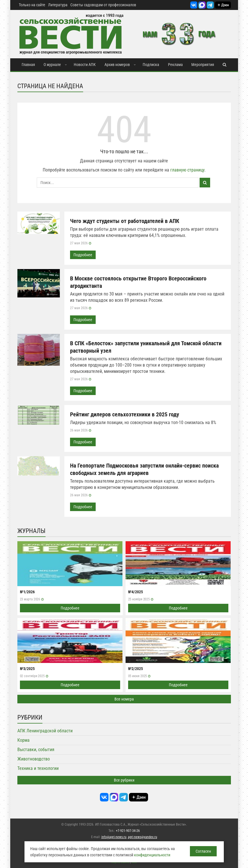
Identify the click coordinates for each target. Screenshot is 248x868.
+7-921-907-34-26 (128, 831)
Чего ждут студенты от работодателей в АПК (125, 221)
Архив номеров (117, 65)
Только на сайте (32, 5)
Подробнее (83, 255)
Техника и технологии (38, 768)
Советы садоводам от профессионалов (103, 5)
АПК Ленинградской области (45, 731)
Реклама (175, 65)
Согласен (203, 851)
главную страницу (187, 170)
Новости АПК (85, 65)
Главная (28, 65)
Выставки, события (36, 750)
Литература (58, 5)
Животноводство (34, 759)
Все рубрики (124, 780)
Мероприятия (203, 65)
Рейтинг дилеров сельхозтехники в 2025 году (125, 414)
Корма (23, 740)
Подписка (151, 65)
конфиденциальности (152, 855)
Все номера (124, 699)
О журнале (52, 65)
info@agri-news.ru (114, 837)
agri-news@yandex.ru (143, 837)
